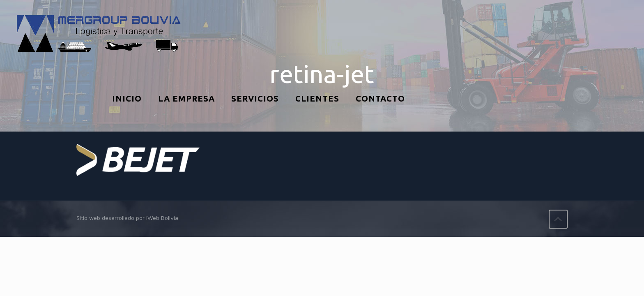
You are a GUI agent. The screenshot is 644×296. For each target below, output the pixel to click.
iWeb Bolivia (162, 218)
